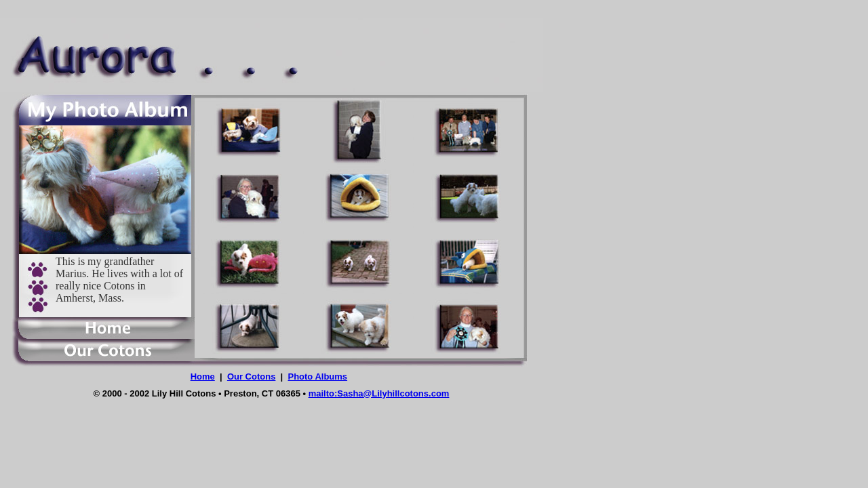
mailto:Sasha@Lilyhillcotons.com (379, 393)
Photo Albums (317, 377)
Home (203, 377)
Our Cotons (252, 377)
